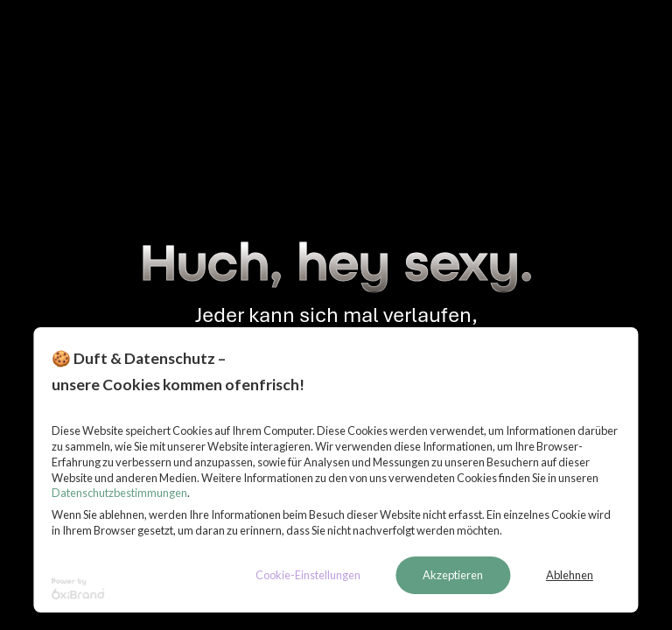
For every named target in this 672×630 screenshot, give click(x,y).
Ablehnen (570, 575)
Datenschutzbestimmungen (119, 493)
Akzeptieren (453, 575)
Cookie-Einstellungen (308, 575)
